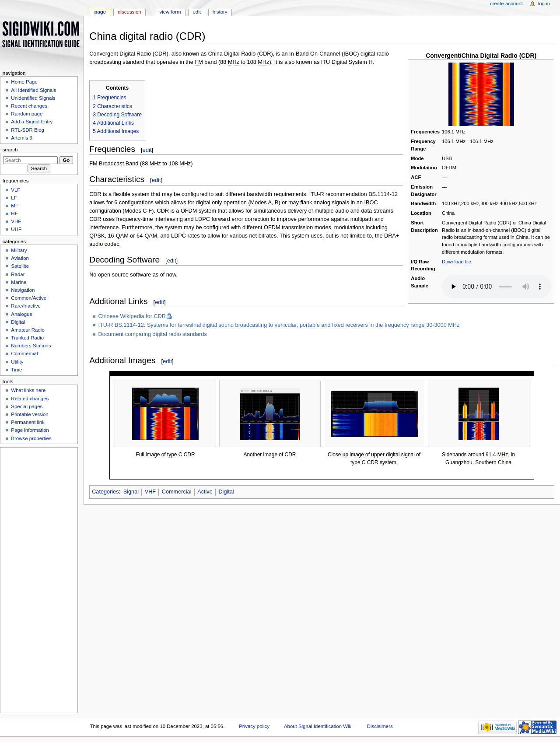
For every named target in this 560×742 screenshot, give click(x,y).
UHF (16, 229)
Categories (105, 492)
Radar (18, 274)
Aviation (20, 258)
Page (100, 12)
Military (19, 250)
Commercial (177, 492)
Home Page (24, 82)
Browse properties (31, 438)
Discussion (129, 12)
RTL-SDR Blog (28, 130)
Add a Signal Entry (32, 122)
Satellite (20, 266)
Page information (30, 430)
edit (147, 150)
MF (15, 206)
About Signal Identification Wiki (318, 726)
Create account (506, 3)
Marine (19, 282)
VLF (16, 190)
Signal (131, 492)
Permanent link (28, 422)
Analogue (21, 314)
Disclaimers (380, 726)
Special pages (27, 406)
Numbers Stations (31, 346)
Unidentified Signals (33, 98)
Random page (27, 114)
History (220, 12)
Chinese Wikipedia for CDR (132, 316)
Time (16, 370)
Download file (457, 262)
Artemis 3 (21, 138)
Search (10, 150)
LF (14, 198)
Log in (544, 3)
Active (205, 492)
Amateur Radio (28, 330)
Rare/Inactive (26, 306)
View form (170, 12)
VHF (150, 492)
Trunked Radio (27, 338)
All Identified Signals (33, 90)
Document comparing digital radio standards (153, 334)
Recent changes (29, 106)
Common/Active (29, 298)
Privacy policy (254, 726)
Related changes (30, 399)
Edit (196, 12)
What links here (28, 390)
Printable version (30, 414)
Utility (17, 362)
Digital (226, 492)
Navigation (23, 290)
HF (14, 213)
